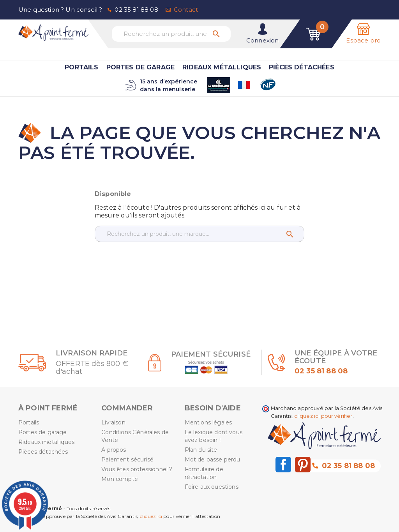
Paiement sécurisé (127, 460)
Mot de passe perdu (213, 460)
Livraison (113, 422)
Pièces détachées (302, 67)
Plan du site (201, 450)
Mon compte (120, 479)
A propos (114, 450)
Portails (81, 67)
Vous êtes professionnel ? (137, 469)
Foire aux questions (212, 487)
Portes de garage (141, 67)
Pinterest (303, 465)
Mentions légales (208, 422)
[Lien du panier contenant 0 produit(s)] (313, 34)
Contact (186, 10)
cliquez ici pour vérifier (323, 416)
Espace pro (363, 40)
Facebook (283, 465)
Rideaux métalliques (222, 67)
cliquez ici (151, 516)
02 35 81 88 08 (136, 10)
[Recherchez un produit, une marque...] (171, 34)
